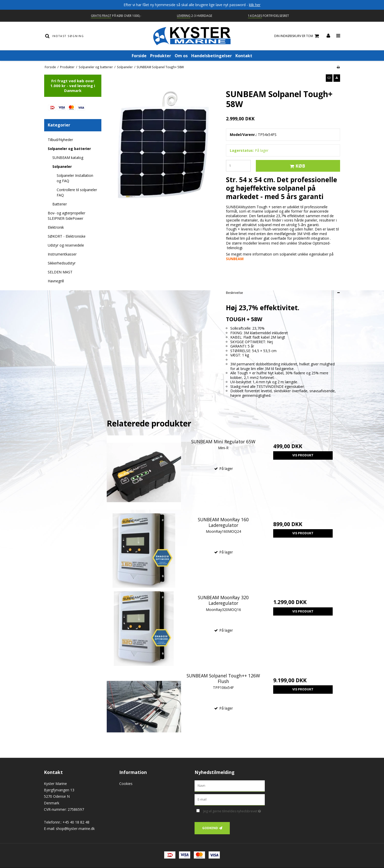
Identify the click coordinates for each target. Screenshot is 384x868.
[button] (329, 78)
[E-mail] (230, 799)
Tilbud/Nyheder (60, 140)
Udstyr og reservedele (66, 245)
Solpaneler (62, 166)
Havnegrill (56, 281)
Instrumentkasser (62, 254)
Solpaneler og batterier (69, 149)
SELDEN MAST (60, 272)
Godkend (210, 828)
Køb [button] (297, 166)
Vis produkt (303, 455)
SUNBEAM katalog (68, 158)
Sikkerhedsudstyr (62, 263)
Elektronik (56, 227)
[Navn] (230, 786)
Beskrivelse (235, 293)
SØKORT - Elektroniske (67, 236)
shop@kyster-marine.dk (75, 829)
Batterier (60, 204)
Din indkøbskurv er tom (297, 36)
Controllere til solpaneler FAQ (77, 192)
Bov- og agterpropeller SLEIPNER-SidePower (67, 216)
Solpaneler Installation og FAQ (75, 178)
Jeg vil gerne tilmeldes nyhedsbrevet (234, 810)
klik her (255, 5)
